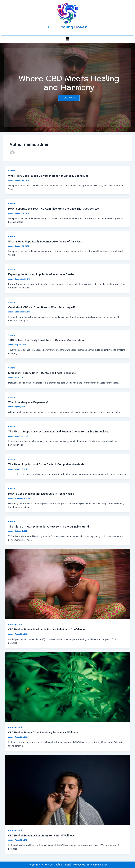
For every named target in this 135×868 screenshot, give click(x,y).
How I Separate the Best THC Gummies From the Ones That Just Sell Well (54, 209)
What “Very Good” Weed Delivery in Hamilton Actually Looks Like (48, 176)
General (12, 171)
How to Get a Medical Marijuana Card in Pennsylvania (41, 494)
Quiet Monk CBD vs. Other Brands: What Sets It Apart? (42, 307)
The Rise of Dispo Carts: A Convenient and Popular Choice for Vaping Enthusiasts (59, 431)
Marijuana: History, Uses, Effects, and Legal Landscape (42, 373)
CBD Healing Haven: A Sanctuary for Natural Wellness (41, 835)
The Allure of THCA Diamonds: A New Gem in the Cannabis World (49, 527)
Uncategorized (15, 624)
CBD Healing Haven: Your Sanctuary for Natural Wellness (43, 732)
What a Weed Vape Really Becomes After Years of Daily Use (45, 242)
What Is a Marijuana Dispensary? (28, 402)
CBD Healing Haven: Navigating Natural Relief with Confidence (46, 629)
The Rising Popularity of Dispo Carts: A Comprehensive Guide (46, 464)
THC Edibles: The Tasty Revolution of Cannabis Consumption (46, 340)
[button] (67, 39)
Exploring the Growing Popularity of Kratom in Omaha (41, 274)
